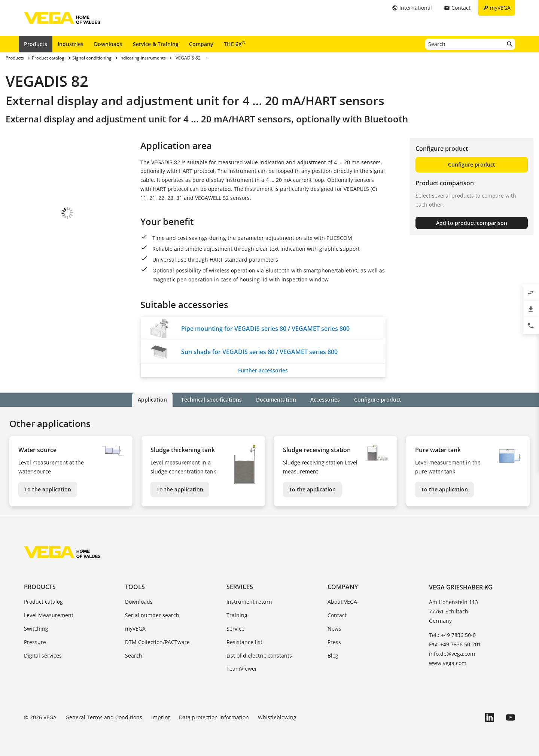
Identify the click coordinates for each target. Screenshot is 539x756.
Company (201, 44)
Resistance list (244, 642)
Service (235, 629)
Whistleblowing (277, 717)
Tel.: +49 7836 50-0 (452, 635)
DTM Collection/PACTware (157, 642)
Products (36, 44)
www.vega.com (448, 663)
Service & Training (156, 44)
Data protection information (214, 717)
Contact (337, 615)
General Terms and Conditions (104, 717)
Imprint (161, 717)
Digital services (43, 656)
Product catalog (43, 602)
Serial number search (152, 615)
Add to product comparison (472, 223)
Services (240, 587)
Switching (36, 629)
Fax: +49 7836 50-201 (455, 644)
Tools (135, 587)
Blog (333, 656)
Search (134, 656)
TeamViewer (242, 669)
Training (237, 615)
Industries (71, 44)
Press (334, 642)
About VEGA (342, 602)
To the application (48, 489)
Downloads (108, 44)
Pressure (35, 642)
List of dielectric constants (259, 656)
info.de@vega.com (452, 654)
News (334, 629)
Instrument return (249, 602)
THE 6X (235, 44)
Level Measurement (49, 615)
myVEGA (135, 629)
